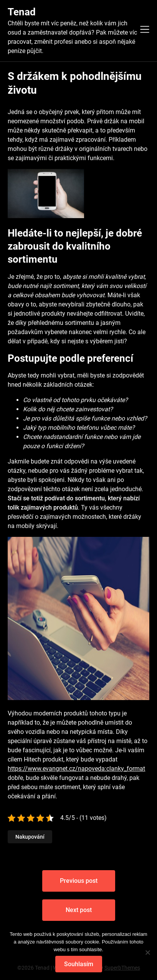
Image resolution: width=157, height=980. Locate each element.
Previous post (79, 881)
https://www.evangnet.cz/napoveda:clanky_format (76, 769)
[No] (147, 952)
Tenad (22, 12)
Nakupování (30, 837)
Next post (79, 910)
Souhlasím (79, 964)
